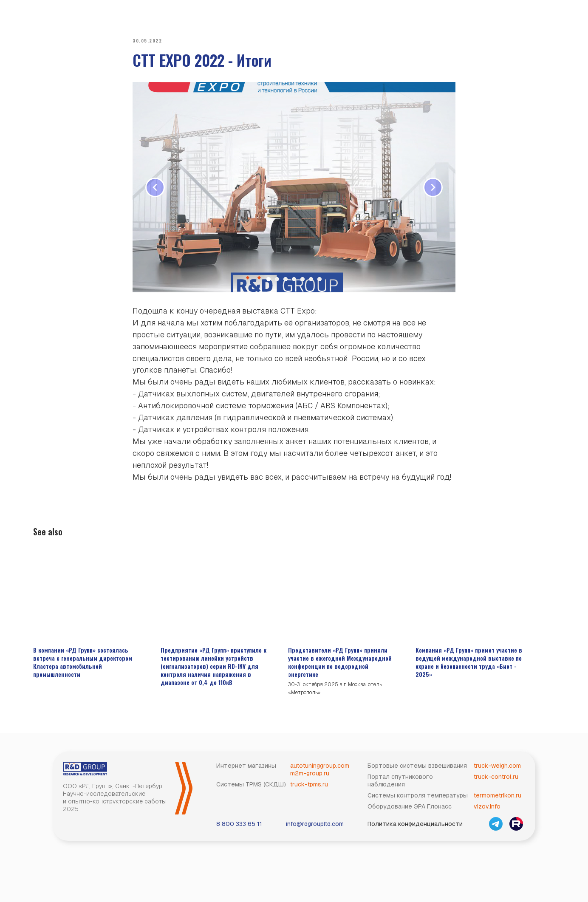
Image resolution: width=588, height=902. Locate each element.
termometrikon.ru (498, 803)
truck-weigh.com (497, 773)
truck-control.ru (496, 784)
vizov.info (487, 814)
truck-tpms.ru (309, 792)
